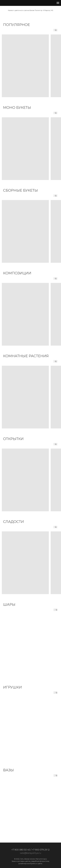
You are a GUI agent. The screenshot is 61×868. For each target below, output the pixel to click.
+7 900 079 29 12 (41, 850)
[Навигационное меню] (58, 3)
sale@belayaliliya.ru (31, 853)
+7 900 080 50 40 (21, 850)
